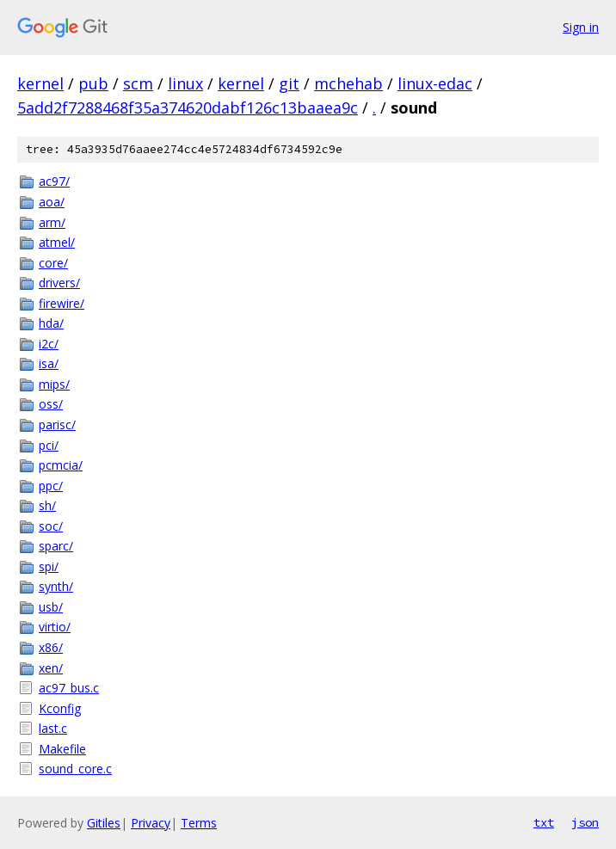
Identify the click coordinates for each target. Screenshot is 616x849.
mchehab (348, 83)
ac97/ (54, 181)
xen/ (51, 668)
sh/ (47, 505)
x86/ (51, 647)
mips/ (54, 384)
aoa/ (52, 202)
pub (93, 83)
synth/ (56, 586)
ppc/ (51, 486)
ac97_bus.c (69, 688)
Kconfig (60, 708)
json (585, 822)
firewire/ (62, 303)
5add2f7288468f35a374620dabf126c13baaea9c (188, 108)
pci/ (49, 445)
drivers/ (59, 283)
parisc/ (57, 424)
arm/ (52, 222)
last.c (53, 728)
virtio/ (55, 627)
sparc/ (56, 546)
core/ (53, 263)
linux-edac (435, 83)
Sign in (581, 27)
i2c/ (49, 344)
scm (138, 83)
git (289, 83)
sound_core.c (75, 769)
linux (185, 83)
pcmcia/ (61, 465)
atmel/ (57, 242)
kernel (40, 83)
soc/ (51, 526)
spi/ (49, 566)
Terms (199, 823)
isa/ (49, 363)
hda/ (51, 323)
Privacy (151, 823)
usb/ (51, 607)
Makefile (62, 749)
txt (544, 822)
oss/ (51, 404)
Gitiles (104, 823)
